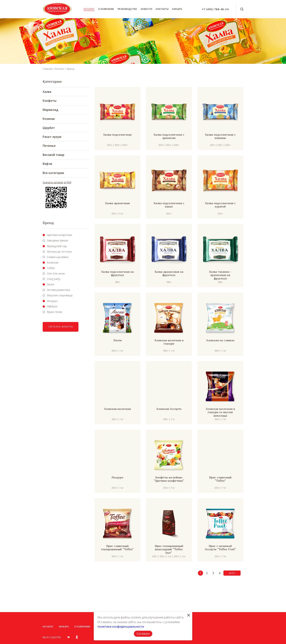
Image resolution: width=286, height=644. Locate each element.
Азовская (53, 262)
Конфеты (50, 101)
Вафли (47, 164)
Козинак (49, 119)
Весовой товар (54, 155)
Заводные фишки (57, 240)
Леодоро (52, 301)
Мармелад (50, 110)
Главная (47, 69)
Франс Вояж (55, 312)
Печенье (49, 146)
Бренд (71, 69)
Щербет (49, 128)
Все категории (53, 173)
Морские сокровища (60, 295)
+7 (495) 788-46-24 (215, 9)
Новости (147, 9)
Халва (47, 92)
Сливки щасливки (58, 257)
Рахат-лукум (52, 137)
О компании (106, 9)
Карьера (177, 9)
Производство (127, 9)
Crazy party (54, 279)
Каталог (89, 9)
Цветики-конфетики (59, 235)
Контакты (162, 9)
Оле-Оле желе (56, 273)
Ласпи (51, 284)
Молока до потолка (59, 252)
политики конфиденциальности (121, 626)
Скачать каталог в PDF (57, 183)
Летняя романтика (58, 290)
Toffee (51, 268)
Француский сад (57, 246)
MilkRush (52, 306)
